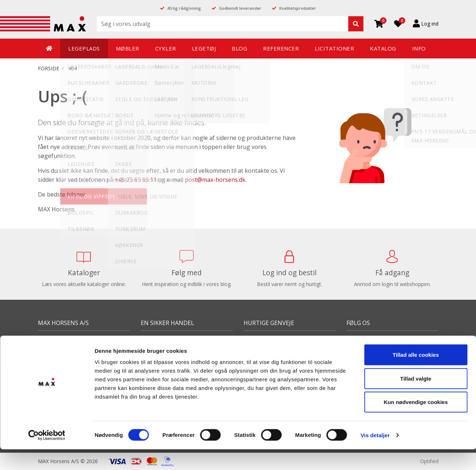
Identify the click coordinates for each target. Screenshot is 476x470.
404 (73, 68)
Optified (429, 461)
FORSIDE (49, 68)
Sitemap (47, 441)
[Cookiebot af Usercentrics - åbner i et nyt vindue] (47, 414)
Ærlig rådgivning (184, 8)
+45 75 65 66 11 (136, 180)
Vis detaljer (375, 414)
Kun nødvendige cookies (416, 381)
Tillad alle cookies (416, 334)
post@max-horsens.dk (215, 180)
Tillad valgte (416, 357)
